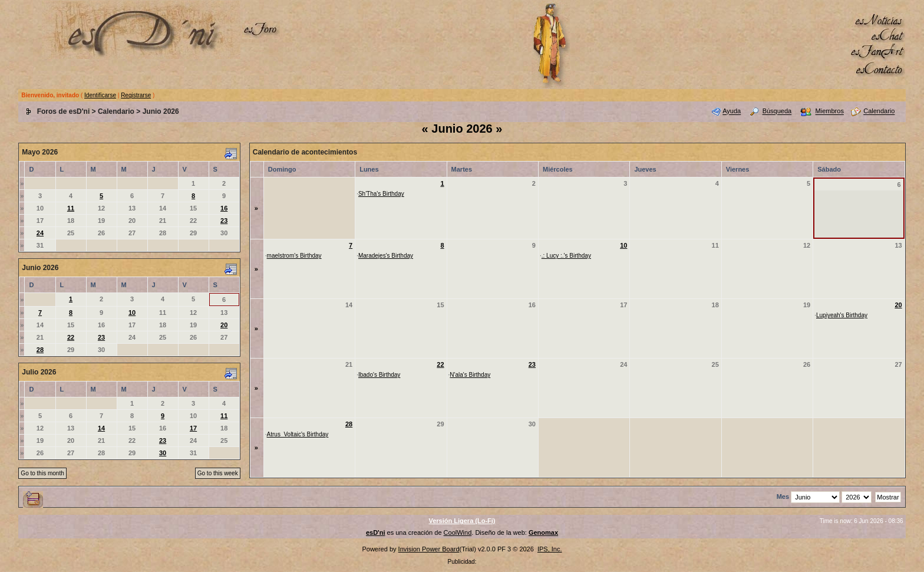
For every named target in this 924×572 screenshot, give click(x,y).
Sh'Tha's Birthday (381, 194)
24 (40, 233)
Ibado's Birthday (379, 375)
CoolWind (458, 532)
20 (224, 325)
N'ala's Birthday (470, 375)
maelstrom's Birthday (294, 256)
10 (132, 313)
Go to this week (218, 473)
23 (224, 221)
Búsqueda (777, 111)
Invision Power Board (429, 549)
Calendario (116, 111)
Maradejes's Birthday (386, 256)
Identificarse (100, 95)
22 (71, 337)
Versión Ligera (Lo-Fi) (462, 521)
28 (40, 350)
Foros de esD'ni (64, 111)
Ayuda (732, 111)
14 (101, 428)
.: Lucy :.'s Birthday (566, 256)
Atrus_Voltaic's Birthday (298, 434)
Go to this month (42, 473)
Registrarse (136, 95)
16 (224, 208)
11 (71, 208)
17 (193, 428)
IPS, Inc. (550, 549)
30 (163, 453)
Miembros (830, 111)
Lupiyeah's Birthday (842, 315)
